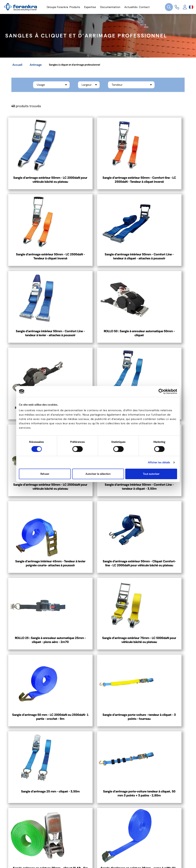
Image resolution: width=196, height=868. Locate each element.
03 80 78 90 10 (117, 739)
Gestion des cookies (52, 855)
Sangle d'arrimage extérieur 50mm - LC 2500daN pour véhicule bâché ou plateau (159, 343)
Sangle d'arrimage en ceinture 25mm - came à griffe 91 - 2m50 (98, 663)
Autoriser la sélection (98, 474)
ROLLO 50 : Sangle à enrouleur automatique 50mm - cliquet (159, 261)
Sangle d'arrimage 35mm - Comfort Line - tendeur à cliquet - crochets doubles (98, 343)
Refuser (45, 474)
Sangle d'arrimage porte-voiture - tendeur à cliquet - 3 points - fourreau (37, 586)
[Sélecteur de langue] (191, 7)
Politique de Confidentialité (86, 855)
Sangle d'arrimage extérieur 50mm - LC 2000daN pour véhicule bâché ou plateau (36, 179)
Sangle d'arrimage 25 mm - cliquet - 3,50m (98, 584)
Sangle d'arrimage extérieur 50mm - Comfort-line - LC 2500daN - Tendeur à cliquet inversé (98, 182)
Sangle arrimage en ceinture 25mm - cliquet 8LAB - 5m (37, 663)
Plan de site (133, 855)
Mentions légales (25, 855)
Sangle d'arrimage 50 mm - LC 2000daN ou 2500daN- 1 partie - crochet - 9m (159, 506)
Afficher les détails (159, 462)
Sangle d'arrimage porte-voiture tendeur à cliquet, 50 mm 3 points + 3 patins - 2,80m (159, 586)
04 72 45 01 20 (31, 739)
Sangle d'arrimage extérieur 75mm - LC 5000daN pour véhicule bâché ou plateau (98, 506)
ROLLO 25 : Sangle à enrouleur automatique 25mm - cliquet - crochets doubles (36, 343)
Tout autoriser (151, 474)
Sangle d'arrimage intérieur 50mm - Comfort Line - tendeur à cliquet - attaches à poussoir (36, 263)
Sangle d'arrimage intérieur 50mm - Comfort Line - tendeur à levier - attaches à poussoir (98, 263)
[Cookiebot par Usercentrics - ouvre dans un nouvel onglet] (161, 391)
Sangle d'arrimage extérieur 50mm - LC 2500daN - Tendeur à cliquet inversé (159, 179)
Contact (22, 774)
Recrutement (115, 855)
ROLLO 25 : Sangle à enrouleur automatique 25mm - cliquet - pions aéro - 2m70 (36, 506)
